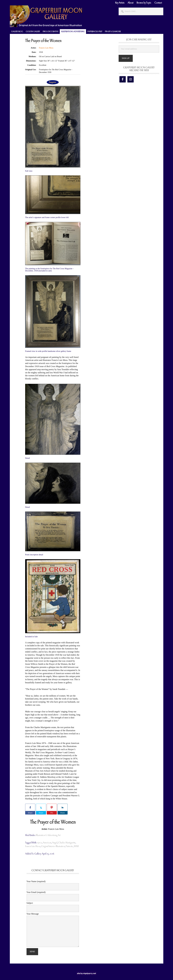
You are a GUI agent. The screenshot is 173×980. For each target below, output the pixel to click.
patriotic (69, 846)
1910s (40, 843)
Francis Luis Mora (46, 48)
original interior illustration (53, 846)
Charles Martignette (67, 843)
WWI (76, 846)
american (47, 843)
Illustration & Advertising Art (48, 835)
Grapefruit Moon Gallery (46, 16)
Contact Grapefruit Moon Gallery (53, 870)
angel (55, 843)
